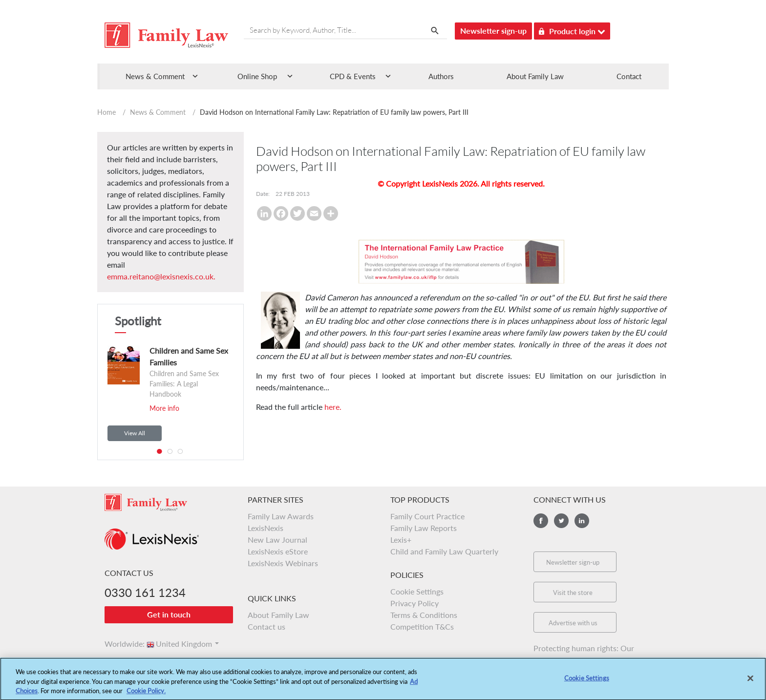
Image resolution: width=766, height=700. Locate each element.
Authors (441, 76)
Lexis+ (401, 540)
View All (135, 433)
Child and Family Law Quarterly (444, 551)
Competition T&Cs (422, 626)
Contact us (266, 626)
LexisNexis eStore (278, 551)
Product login (572, 30)
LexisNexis (266, 528)
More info (164, 408)
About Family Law (535, 76)
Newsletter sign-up (493, 31)
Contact (629, 76)
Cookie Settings (417, 591)
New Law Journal (277, 540)
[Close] (750, 682)
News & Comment (158, 112)
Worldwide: (120, 644)
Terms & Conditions (424, 615)
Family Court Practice (427, 516)
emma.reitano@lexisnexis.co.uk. (161, 276)
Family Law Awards (281, 516)
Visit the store (573, 593)
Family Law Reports (424, 528)
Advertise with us (573, 623)
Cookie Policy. (146, 695)
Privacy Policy (415, 603)
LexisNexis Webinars (283, 563)
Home (106, 112)
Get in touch (169, 614)
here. (333, 407)
